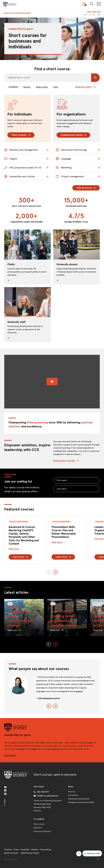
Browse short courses (66, 461)
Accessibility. (25, 850)
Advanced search (85, 87)
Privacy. (16, 850)
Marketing (64, 168)
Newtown (27, 87)
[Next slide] (55, 572)
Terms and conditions (42, 831)
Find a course (39, 824)
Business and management (21, 150)
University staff (16, 322)
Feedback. (35, 850)
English (11, 159)
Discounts (38, 828)
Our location (73, 795)
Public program (21, 135)
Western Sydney (42, 87)
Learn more (20, 557)
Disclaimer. (8, 850)
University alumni (67, 264)
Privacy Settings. (46, 850)
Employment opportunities (79, 799)
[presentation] (10, 4)
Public (11, 264)
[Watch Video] (52, 382)
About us (72, 792)
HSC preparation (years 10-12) (23, 168)
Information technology (71, 150)
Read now (14, 630)
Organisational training (73, 135)
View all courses (86, 188)
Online (56, 87)
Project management (70, 176)
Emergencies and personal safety (81, 802)
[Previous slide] (49, 572)
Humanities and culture (20, 176)
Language (63, 159)
